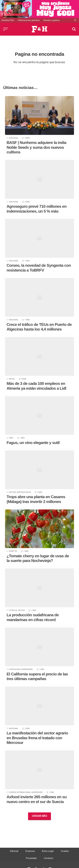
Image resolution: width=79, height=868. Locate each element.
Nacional (14, 138)
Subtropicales (24, 492)
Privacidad (31, 858)
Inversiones (37, 792)
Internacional (24, 792)
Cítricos (13, 610)
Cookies (65, 851)
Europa (12, 792)
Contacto (49, 858)
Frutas (12, 492)
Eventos (13, 551)
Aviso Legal (48, 851)
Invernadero (27, 669)
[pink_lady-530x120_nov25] (39, 9)
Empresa (30, 851)
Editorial (14, 851)
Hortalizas (15, 669)
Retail (12, 379)
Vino (11, 438)
